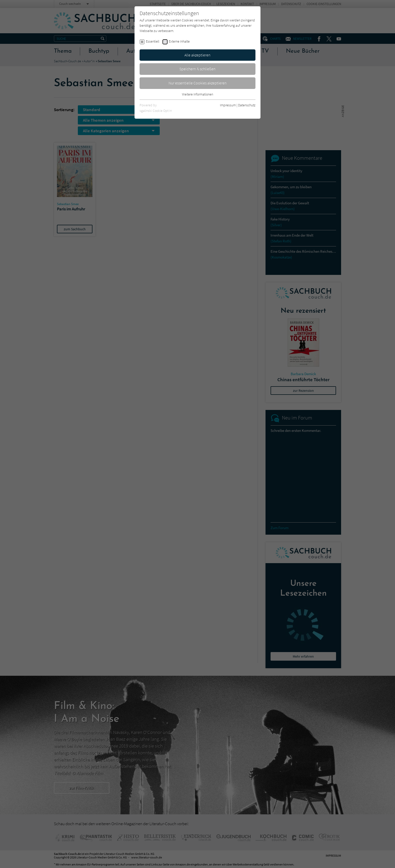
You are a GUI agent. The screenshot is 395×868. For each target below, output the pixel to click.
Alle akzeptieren (197, 55)
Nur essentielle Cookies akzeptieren (198, 83)
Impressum (228, 105)
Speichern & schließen (197, 69)
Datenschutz (247, 105)
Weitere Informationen (197, 94)
